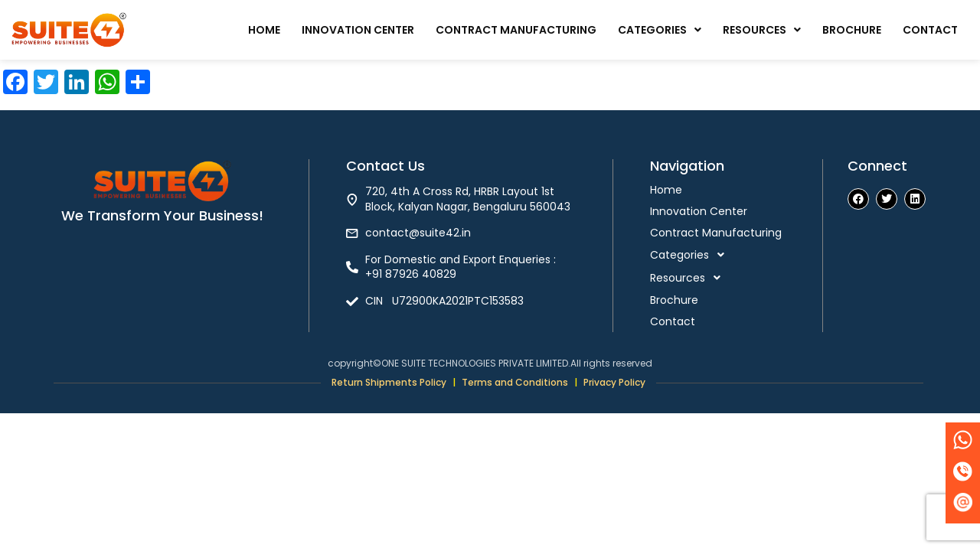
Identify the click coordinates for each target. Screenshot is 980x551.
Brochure (852, 30)
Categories (660, 30)
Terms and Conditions (515, 382)
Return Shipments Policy (389, 382)
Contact (930, 30)
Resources (762, 30)
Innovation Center (358, 30)
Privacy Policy (614, 382)
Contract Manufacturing (516, 30)
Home (264, 30)
